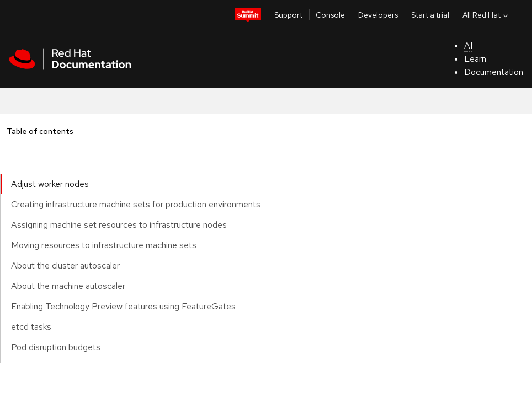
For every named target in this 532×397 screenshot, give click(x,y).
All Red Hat (486, 15)
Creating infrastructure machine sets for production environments (136, 204)
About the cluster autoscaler (65, 265)
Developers (378, 15)
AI (468, 45)
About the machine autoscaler (68, 286)
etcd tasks (31, 327)
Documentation (494, 72)
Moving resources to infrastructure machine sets (104, 245)
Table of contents (40, 131)
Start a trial (430, 15)
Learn (475, 59)
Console (330, 15)
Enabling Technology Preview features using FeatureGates (123, 306)
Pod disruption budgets (56, 347)
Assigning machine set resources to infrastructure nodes (119, 225)
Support (288, 15)
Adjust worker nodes (50, 184)
